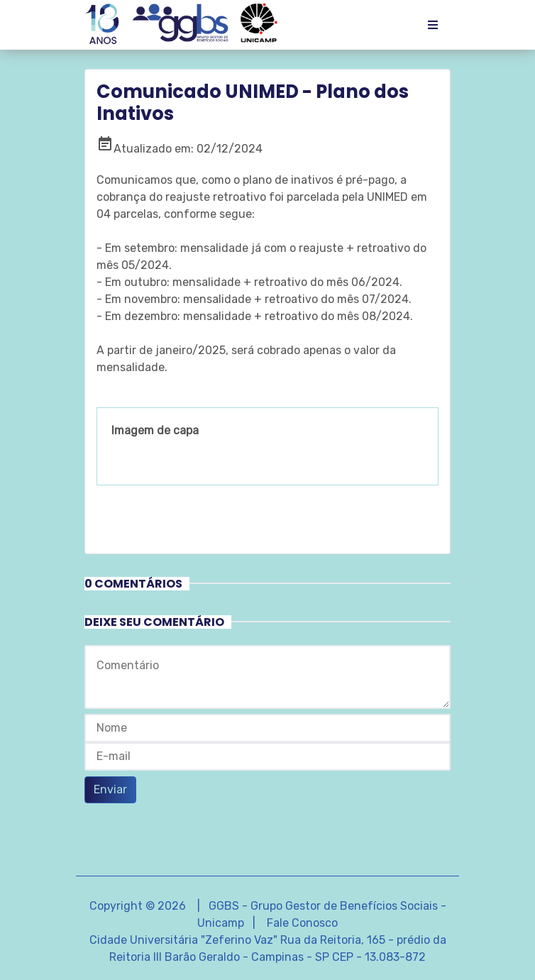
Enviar (110, 789)
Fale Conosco (302, 923)
